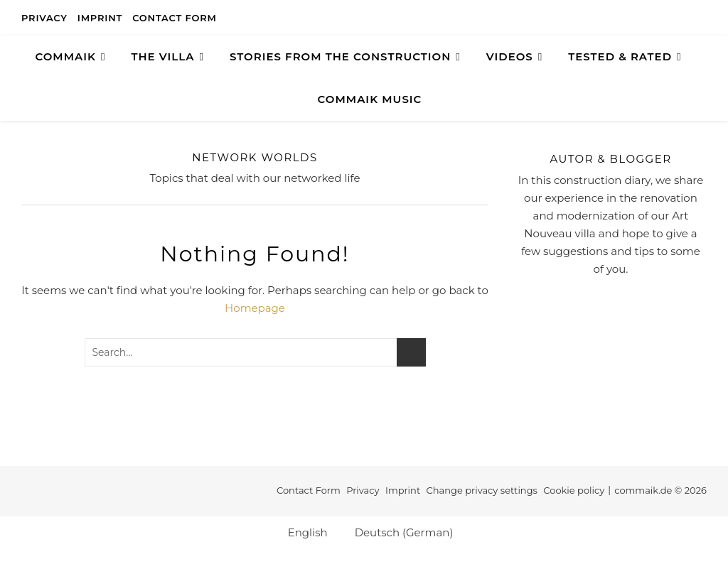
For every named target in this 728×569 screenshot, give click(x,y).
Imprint (100, 18)
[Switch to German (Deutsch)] (398, 532)
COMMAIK (65, 56)
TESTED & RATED (620, 56)
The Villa (162, 56)
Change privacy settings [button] (482, 490)
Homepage (255, 308)
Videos (510, 56)
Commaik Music (370, 99)
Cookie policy (574, 490)
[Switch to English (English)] (301, 532)
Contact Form (175, 18)
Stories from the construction (340, 56)
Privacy (44, 18)
